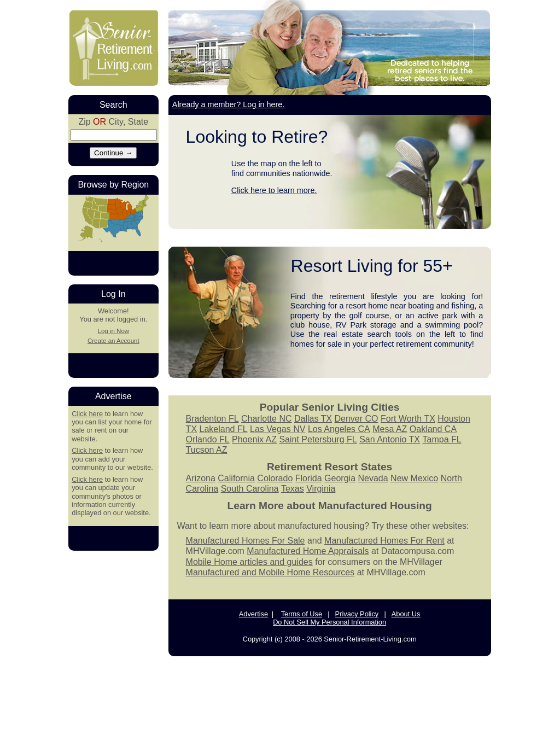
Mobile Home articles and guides (249, 562)
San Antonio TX (390, 439)
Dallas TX (313, 419)
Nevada (373, 478)
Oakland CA (433, 429)
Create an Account (113, 341)
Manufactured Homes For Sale (246, 541)
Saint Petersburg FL (318, 439)
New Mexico (414, 478)
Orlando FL (208, 439)
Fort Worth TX (408, 419)
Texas (293, 489)
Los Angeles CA (339, 429)
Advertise (253, 614)
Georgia (340, 478)
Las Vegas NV (278, 429)
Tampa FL (442, 439)
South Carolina (250, 489)
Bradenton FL (212, 419)
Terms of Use (302, 614)
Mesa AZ (390, 429)
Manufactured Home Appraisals (308, 551)
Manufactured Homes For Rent (384, 541)
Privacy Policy (357, 614)
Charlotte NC (266, 419)
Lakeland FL (224, 429)
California (236, 478)
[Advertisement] (280, 695)
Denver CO (356, 419)
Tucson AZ (207, 450)
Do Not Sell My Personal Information (329, 622)
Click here (87, 414)
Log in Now (113, 331)
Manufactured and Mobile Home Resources (270, 572)
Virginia (321, 489)
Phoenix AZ (254, 439)
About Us (406, 614)
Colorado (275, 478)
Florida (309, 478)
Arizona (201, 478)
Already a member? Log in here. (229, 104)
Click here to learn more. (274, 190)
